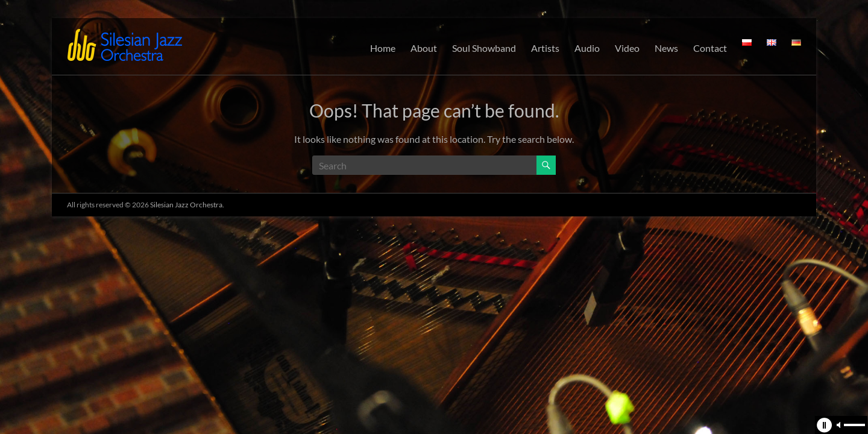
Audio (587, 48)
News (666, 48)
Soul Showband (484, 48)
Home (383, 48)
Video (627, 48)
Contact (710, 48)
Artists (545, 48)
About (424, 48)
